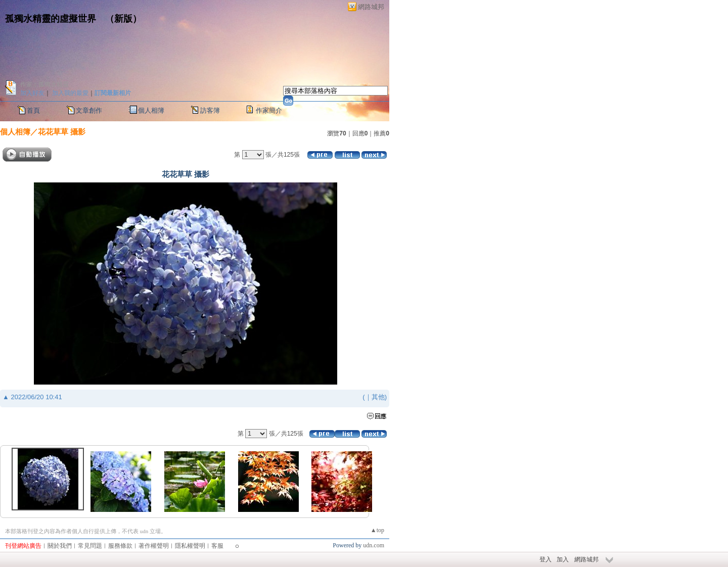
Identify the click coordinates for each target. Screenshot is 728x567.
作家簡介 (269, 110)
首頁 (33, 110)
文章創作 (89, 110)
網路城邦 (371, 7)
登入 (545, 559)
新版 (123, 19)
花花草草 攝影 (62, 132)
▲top (377, 530)
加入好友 (32, 93)
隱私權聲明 (190, 546)
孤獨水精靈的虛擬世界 (51, 19)
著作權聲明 (154, 546)
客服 (217, 546)
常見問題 (90, 546)
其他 (378, 397)
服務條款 (120, 546)
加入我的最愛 (70, 93)
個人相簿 (151, 110)
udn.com (374, 545)
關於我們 (60, 546)
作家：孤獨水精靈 (44, 84)
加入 (563, 559)
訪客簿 (210, 110)
